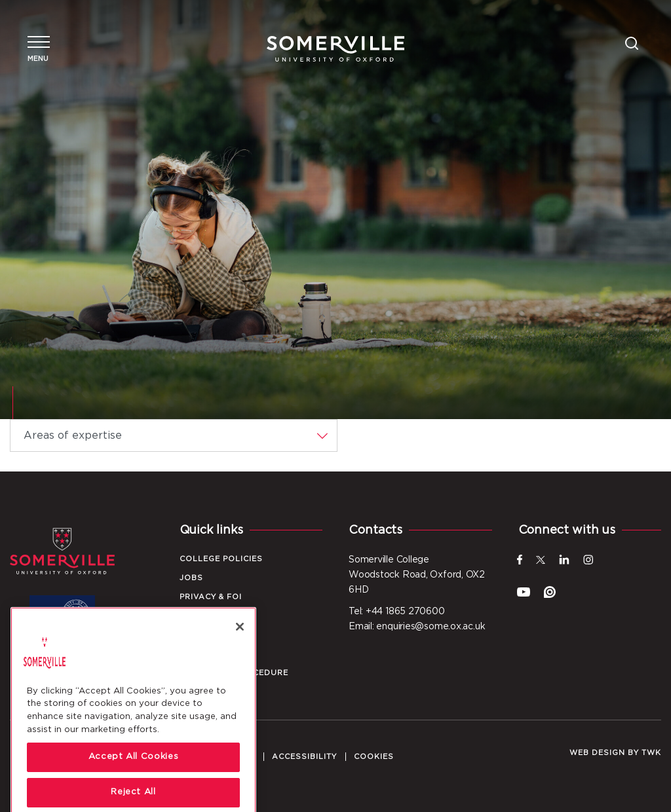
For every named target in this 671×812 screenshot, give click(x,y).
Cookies (374, 757)
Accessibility (304, 757)
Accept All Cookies (134, 779)
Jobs (191, 578)
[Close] (240, 648)
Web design (597, 753)
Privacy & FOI (211, 597)
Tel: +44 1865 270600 (397, 612)
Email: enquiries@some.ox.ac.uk (417, 627)
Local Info (207, 616)
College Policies (221, 559)
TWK (651, 753)
